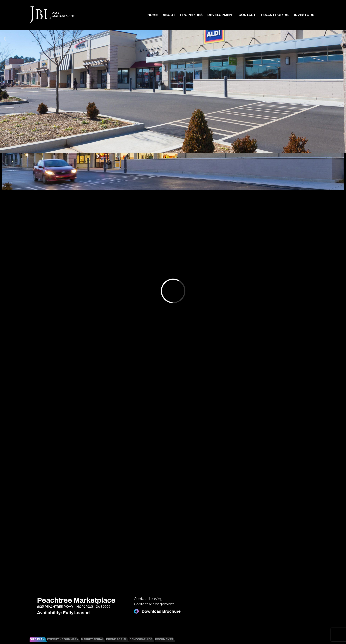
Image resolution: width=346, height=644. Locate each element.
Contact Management (154, 604)
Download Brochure (161, 611)
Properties (191, 15)
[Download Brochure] (136, 611)
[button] (5, 39)
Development (221, 15)
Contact (247, 15)
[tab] (38, 639)
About (169, 15)
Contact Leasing (148, 599)
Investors (304, 15)
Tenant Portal (275, 15)
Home (153, 15)
